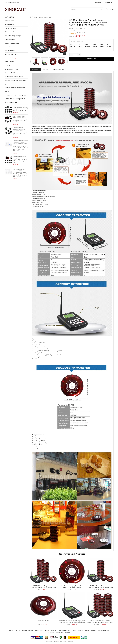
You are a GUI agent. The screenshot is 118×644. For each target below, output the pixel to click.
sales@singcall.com (14, 2)
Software (7, 66)
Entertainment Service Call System (15, 95)
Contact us (59, 632)
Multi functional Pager (11, 54)
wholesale (51, 632)
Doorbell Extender (10, 51)
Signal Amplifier (9, 62)
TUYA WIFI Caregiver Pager (13, 36)
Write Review (83, 33)
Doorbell (7, 47)
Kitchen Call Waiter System (13, 73)
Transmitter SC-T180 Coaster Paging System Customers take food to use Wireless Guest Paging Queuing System (72, 622)
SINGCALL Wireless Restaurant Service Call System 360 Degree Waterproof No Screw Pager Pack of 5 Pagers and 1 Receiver (20, 131)
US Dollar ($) (109, 2)
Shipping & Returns (58, 69)
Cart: (110, 9)
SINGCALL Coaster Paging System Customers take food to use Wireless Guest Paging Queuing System (43, 588)
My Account (99, 2)
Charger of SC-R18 (43, 621)
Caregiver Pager (10, 39)
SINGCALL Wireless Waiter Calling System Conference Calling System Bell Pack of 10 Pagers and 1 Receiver (20, 108)
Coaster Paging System (45, 17)
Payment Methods (28, 631)
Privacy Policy (39, 631)
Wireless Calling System (12, 69)
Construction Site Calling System (15, 99)
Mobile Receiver (9, 25)
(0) (78, 33)
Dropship (68, 632)
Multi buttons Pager (11, 32)
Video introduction (104, 631)
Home (35, 17)
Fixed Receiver (9, 21)
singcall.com (59, 642)
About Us (17, 631)
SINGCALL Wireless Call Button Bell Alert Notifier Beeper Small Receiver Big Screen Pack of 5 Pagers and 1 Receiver (20, 119)
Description (35, 69)
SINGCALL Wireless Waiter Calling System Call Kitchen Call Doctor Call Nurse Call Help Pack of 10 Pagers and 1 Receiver (20, 159)
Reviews (46, 69)
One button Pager (10, 28)
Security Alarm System (12, 43)
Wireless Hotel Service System (14, 77)
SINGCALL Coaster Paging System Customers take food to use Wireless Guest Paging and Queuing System (100, 588)
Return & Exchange (51, 631)
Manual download (91, 631)
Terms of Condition (78, 631)
